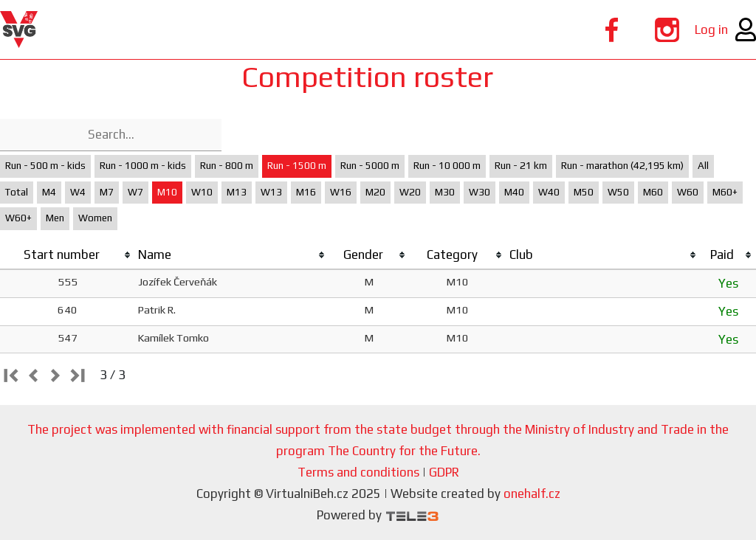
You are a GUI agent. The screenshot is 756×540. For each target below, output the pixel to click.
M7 (107, 192)
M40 (514, 192)
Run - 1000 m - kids (143, 166)
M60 (653, 192)
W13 (271, 192)
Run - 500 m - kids (45, 166)
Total (17, 192)
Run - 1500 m (297, 166)
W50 (618, 192)
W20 (410, 192)
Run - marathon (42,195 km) (622, 166)
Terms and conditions (358, 472)
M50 (584, 192)
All (703, 166)
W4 (78, 192)
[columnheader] (68, 255)
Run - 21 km (521, 166)
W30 (480, 192)
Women (95, 218)
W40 (549, 192)
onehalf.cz (532, 494)
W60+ (18, 218)
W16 (341, 192)
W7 (135, 192)
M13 (237, 192)
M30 (445, 192)
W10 (202, 192)
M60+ (725, 192)
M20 (375, 192)
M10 (167, 192)
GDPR (444, 472)
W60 (688, 192)
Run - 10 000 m (447, 166)
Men (55, 218)
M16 (306, 192)
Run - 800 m (227, 166)
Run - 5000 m (370, 166)
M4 (49, 192)
